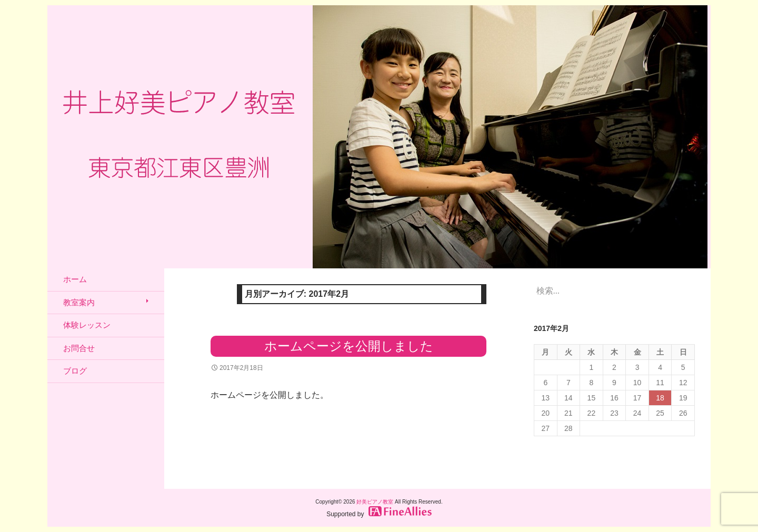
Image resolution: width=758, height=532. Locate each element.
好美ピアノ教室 (375, 502)
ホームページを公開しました (349, 346)
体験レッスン (87, 325)
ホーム (75, 279)
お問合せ (79, 348)
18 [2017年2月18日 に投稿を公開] (660, 398)
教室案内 (79, 302)
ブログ (75, 371)
